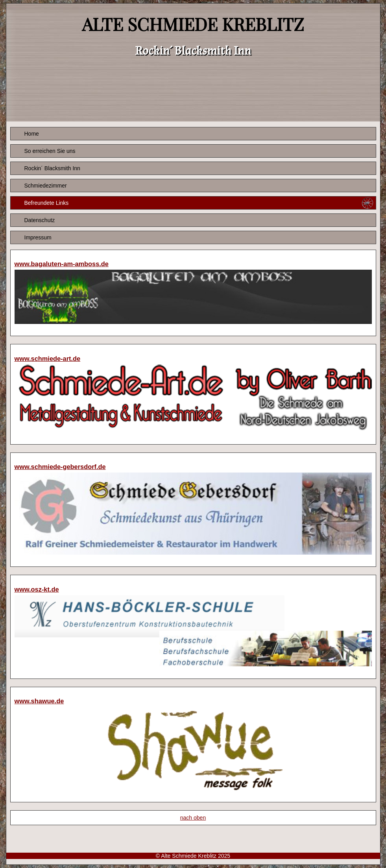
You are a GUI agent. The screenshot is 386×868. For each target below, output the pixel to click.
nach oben (193, 818)
